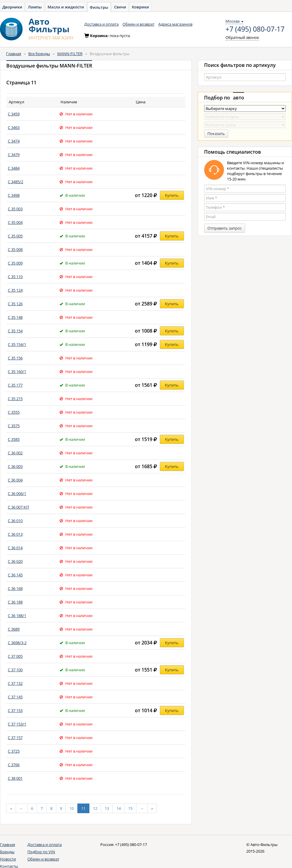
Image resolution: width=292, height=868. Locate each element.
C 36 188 (15, 602)
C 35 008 (15, 249)
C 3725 (14, 751)
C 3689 (14, 629)
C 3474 (14, 141)
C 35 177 (15, 385)
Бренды (7, 852)
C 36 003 (15, 466)
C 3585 (14, 439)
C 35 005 (15, 236)
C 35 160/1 (17, 371)
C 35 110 (15, 277)
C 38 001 (15, 778)
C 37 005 (15, 656)
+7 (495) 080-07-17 (255, 29)
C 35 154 (15, 331)
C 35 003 (15, 209)
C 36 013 (15, 534)
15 (130, 808)
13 (107, 808)
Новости (8, 859)
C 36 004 (15, 480)
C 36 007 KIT (19, 507)
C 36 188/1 (17, 616)
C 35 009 (15, 263)
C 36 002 (15, 453)
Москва (235, 21)
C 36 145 (15, 575)
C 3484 (14, 168)
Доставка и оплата (101, 24)
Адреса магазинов (175, 24)
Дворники (12, 7)
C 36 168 (15, 588)
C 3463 (14, 127)
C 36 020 (15, 561)
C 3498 (14, 195)
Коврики (140, 7)
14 (119, 808)
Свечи (120, 7)
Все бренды (39, 54)
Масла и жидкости (66, 7)
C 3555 (14, 412)
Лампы (35, 7)
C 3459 (14, 114)
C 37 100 (15, 670)
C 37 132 (15, 683)
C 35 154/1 (17, 344)
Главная (14, 54)
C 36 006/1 (17, 494)
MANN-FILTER (70, 54)
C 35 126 (15, 304)
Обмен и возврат (138, 24)
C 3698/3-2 (17, 643)
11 (83, 808)
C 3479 (14, 155)
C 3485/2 (16, 182)
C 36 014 (15, 548)
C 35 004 (15, 222)
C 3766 (14, 765)
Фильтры (99, 7)
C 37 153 (15, 710)
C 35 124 (15, 290)
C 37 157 (15, 738)
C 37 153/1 (17, 724)
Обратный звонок (242, 37)
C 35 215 (15, 399)
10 (72, 808)
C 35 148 (15, 317)
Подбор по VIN (41, 852)
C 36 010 (15, 521)
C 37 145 (15, 697)
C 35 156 (15, 358)
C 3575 (14, 426)
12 (95, 808)
